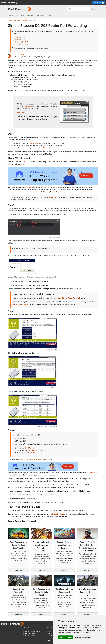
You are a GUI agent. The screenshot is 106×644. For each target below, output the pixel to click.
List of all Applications (28, 453)
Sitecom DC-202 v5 (22, 44)
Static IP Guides (49, 148)
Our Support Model (30, 634)
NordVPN (28, 187)
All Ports (49, 638)
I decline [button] (69, 637)
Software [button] (30, 15)
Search (94, 9)
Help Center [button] (40, 15)
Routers (17, 21)
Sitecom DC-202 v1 (22, 37)
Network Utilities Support (32, 631)
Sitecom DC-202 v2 (22, 40)
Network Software (53, 634)
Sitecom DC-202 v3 (22, 42)
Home (10, 21)
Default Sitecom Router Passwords (69, 298)
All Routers (50, 636)
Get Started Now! (23, 112)
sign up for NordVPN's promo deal (30, 459)
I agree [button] (61, 637)
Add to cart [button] (99, 3)
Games (49, 641)
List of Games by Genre (36, 450)
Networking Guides (30, 636)
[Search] (79, 9)
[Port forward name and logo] (10, 2)
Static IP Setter (34, 143)
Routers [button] (12, 15)
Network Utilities (31, 106)
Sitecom (25, 21)
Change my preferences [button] (83, 637)
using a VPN (27, 162)
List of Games (29, 448)
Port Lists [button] (21, 15)
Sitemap (49, 627)
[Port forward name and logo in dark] (20, 9)
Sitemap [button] (50, 15)
